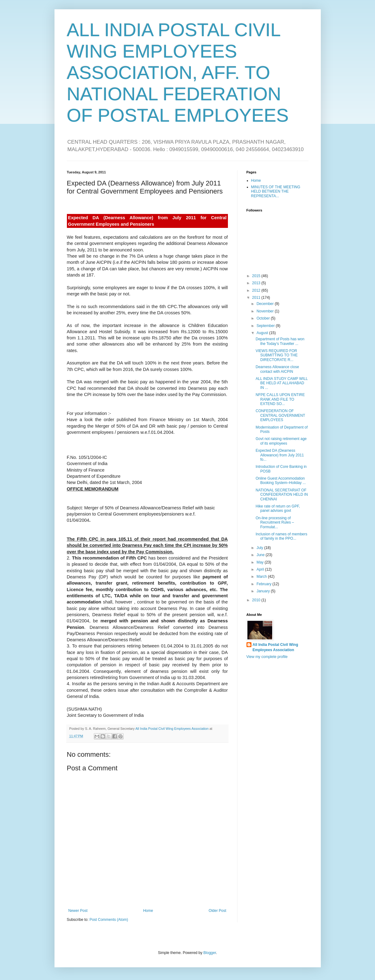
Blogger (210, 953)
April (261, 569)
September (266, 326)
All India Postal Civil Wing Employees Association (275, 647)
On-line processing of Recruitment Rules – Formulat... (275, 523)
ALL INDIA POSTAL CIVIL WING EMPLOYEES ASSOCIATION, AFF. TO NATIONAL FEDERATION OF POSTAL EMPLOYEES (178, 73)
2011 (257, 298)
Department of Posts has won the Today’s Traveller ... (280, 341)
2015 (257, 276)
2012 (257, 290)
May (260, 562)
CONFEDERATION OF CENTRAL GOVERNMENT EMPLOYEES (280, 415)
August (263, 333)
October (264, 318)
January (264, 591)
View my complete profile (267, 657)
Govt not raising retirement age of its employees (281, 441)
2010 (257, 600)
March (262, 577)
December (266, 304)
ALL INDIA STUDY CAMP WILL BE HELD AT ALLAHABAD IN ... (281, 383)
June (261, 555)
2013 (257, 283)
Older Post (218, 911)
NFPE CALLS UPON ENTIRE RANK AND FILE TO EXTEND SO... (280, 399)
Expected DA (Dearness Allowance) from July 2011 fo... (280, 455)
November (266, 311)
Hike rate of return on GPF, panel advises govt (278, 508)
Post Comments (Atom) (109, 920)
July (260, 548)
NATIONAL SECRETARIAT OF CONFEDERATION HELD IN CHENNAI (282, 495)
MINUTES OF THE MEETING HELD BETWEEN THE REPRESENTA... (276, 192)
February (264, 584)
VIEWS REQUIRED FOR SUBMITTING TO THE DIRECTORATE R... (277, 355)
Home (148, 911)
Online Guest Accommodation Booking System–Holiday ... (281, 481)
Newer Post (78, 911)
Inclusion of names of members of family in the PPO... (281, 536)
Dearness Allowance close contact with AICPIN (277, 369)
